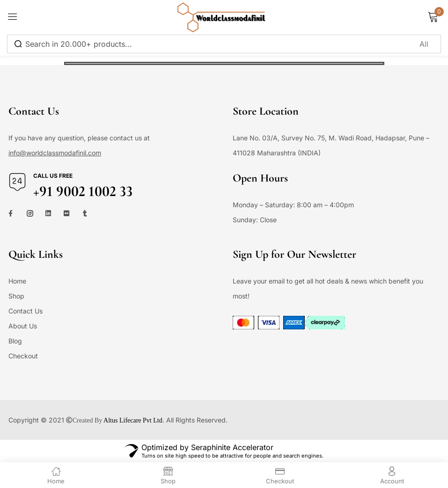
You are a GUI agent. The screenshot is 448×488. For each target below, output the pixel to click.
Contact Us (26, 311)
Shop (16, 296)
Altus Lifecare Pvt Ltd (133, 420)
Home (17, 281)
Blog (15, 341)
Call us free (53, 176)
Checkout (23, 356)
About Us (23, 326)
